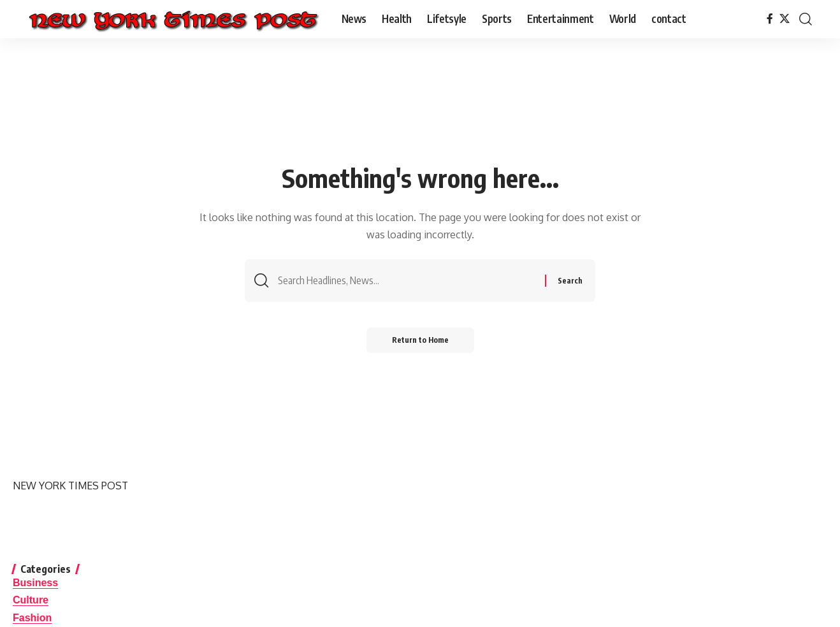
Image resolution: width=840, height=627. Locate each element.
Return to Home (420, 340)
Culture (31, 600)
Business (35, 583)
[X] (785, 19)
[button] (806, 19)
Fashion (32, 618)
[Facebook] (770, 19)
